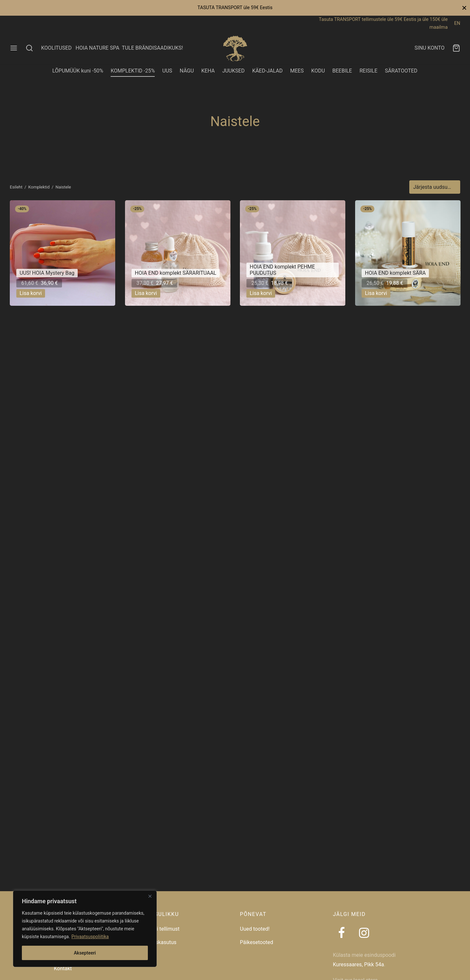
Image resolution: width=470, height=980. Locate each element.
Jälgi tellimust (163, 929)
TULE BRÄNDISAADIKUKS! (152, 48)
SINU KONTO (430, 48)
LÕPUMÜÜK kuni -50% (78, 71)
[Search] (29, 48)
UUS (167, 71)
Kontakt (63, 968)
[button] (31, 293)
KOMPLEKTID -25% (133, 71)
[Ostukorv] (456, 48)
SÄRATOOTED (401, 71)
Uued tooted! (255, 929)
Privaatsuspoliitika (90, 937)
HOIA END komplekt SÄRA (395, 273)
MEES (297, 71)
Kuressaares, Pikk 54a (358, 964)
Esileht (16, 187)
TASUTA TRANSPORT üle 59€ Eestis (235, 8)
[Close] (150, 896)
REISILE (368, 71)
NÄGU (187, 71)
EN (457, 23)
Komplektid (39, 187)
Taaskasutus (162, 942)
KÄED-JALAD (267, 71)
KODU (318, 71)
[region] (85, 929)
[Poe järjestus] (435, 187)
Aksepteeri (85, 953)
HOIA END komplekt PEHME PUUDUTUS (282, 270)
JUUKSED (234, 71)
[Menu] (14, 48)
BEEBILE (342, 71)
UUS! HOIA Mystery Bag (47, 273)
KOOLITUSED (56, 48)
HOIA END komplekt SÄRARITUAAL (176, 273)
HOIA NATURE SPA (97, 48)
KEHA (208, 71)
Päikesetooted (257, 942)
